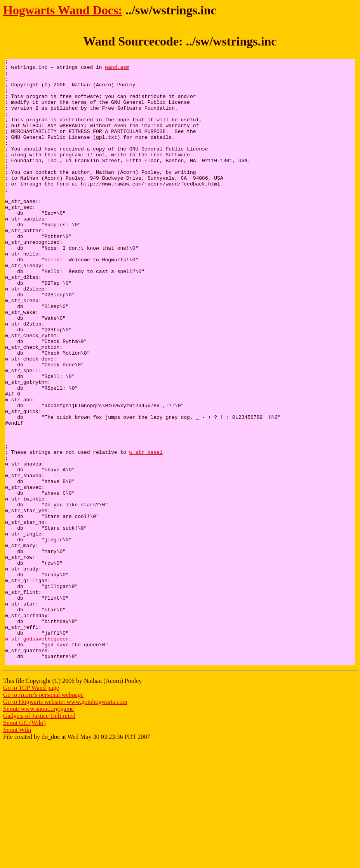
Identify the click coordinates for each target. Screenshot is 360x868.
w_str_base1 (146, 531)
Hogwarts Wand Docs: (63, 10)
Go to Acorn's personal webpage (43, 816)
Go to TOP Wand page (31, 809)
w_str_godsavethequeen (37, 755)
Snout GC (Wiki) (24, 844)
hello (52, 300)
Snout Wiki (17, 851)
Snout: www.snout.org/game (38, 830)
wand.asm (117, 69)
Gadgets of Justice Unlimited (39, 837)
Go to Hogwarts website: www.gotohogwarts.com (65, 823)
